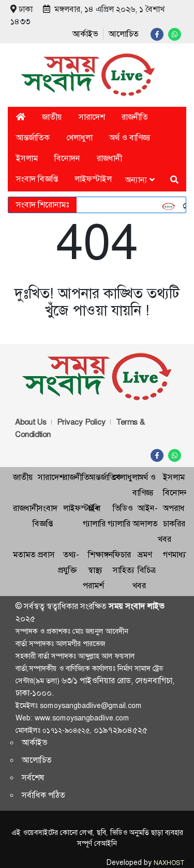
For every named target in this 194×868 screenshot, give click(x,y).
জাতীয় (52, 117)
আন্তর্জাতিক (33, 138)
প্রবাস (46, 554)
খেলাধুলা (79, 138)
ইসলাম (27, 158)
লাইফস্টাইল (93, 179)
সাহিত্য (124, 570)
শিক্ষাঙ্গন (101, 554)
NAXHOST (169, 863)
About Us (31, 422)
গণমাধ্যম (177, 554)
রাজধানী (109, 158)
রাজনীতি (135, 117)
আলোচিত (124, 34)
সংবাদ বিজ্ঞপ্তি (37, 179)
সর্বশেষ (33, 777)
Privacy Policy (81, 422)
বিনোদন (67, 158)
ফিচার (122, 554)
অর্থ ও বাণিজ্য (130, 138)
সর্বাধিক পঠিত (43, 795)
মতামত (24, 554)
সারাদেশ (92, 117)
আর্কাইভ (85, 34)
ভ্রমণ (145, 554)
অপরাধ (174, 508)
